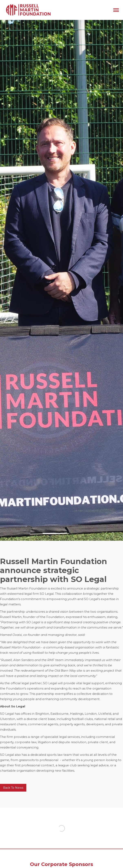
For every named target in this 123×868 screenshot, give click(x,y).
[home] (28, 10)
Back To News (13, 788)
